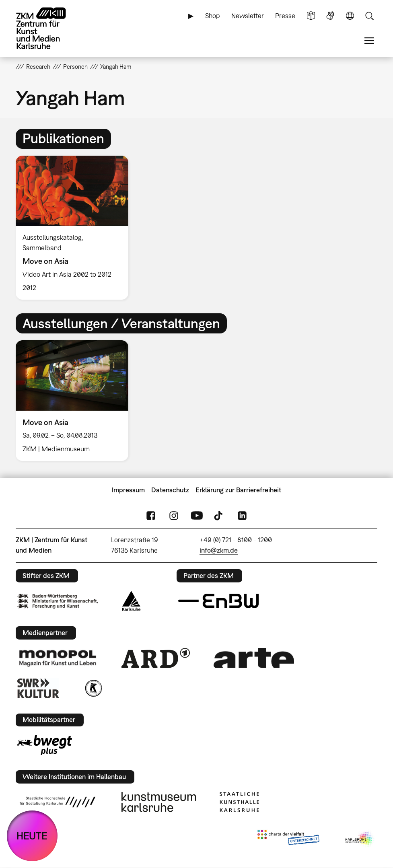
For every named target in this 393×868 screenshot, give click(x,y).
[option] (75, 228)
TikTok (219, 515)
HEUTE (32, 836)
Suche (369, 16)
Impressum (128, 490)
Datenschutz (170, 490)
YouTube (197, 515)
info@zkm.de (219, 550)
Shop (213, 16)
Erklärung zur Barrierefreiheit (238, 490)
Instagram (174, 515)
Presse (285, 16)
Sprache (350, 16)
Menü (369, 41)
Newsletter (248, 16)
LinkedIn (242, 515)
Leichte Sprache (311, 16)
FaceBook (151, 515)
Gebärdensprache (330, 16)
